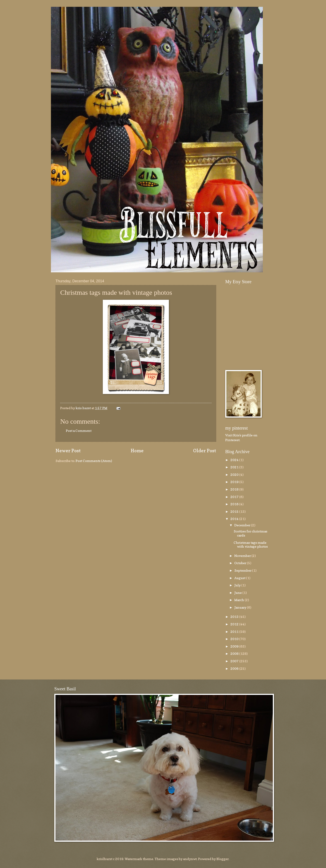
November (243, 556)
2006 (235, 669)
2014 (235, 519)
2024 (235, 460)
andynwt (190, 859)
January (241, 607)
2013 (235, 617)
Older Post (205, 451)
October (241, 563)
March (240, 600)
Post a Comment (79, 431)
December (243, 525)
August (240, 578)
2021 (235, 467)
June (238, 593)
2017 (235, 497)
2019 (235, 482)
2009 (235, 646)
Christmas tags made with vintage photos (251, 545)
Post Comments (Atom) (94, 461)
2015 (235, 511)
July (238, 585)
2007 (235, 661)
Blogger (223, 859)
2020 (235, 475)
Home (137, 451)
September (243, 570)
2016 (235, 504)
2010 (235, 639)
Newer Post (68, 451)
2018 (235, 489)
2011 (235, 632)
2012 (235, 624)
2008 (235, 654)
